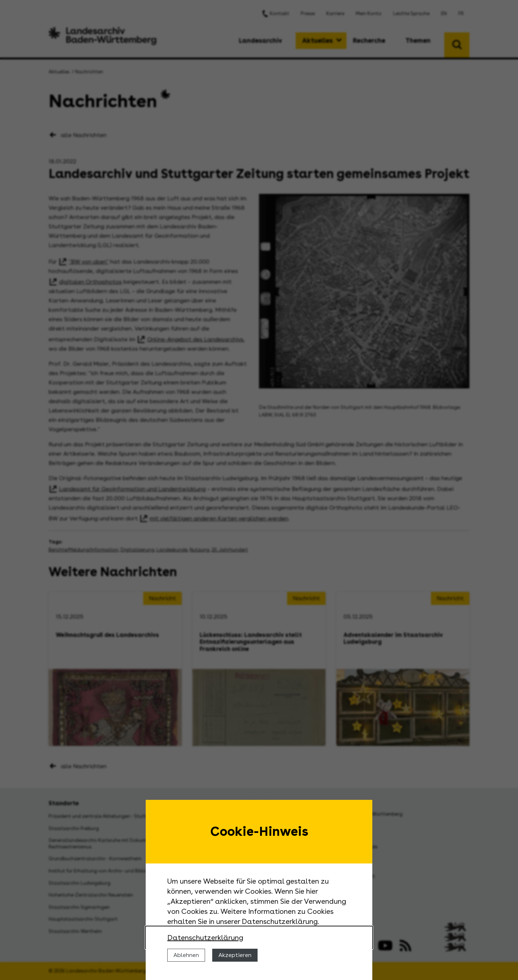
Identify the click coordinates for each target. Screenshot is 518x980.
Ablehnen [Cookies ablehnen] (186, 955)
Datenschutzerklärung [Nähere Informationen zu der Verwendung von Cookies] (205, 938)
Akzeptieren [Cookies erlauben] (235, 955)
